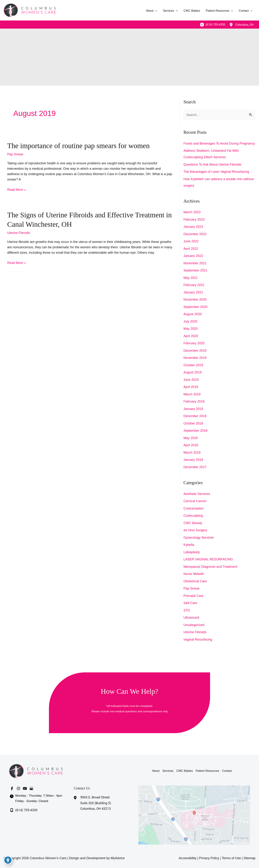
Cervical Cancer (195, 501)
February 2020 (194, 343)
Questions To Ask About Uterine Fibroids (212, 165)
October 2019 (193, 365)
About (156, 771)
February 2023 (194, 220)
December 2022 (195, 234)
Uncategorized (194, 625)
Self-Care (190, 603)
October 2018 (193, 423)
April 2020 (191, 336)
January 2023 (193, 227)
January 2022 (193, 256)
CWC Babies (185, 771)
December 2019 (195, 351)
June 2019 (191, 380)
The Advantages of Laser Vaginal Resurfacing (216, 172)
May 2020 (191, 329)
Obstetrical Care (195, 581)
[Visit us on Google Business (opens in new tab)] (31, 788)
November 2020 (195, 300)
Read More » (17, 190)
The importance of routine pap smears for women (78, 146)
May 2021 (191, 278)
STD (187, 610)
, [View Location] (244, 25)
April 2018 (191, 445)
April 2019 (191, 387)
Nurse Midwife (194, 574)
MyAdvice (118, 858)
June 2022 (191, 241)
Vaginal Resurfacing (198, 639)
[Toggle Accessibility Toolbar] (8, 860)
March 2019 (192, 394)
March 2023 (192, 212)
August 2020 (193, 314)
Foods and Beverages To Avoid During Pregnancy (219, 143)
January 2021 (193, 292)
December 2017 (195, 467)
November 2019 (195, 358)
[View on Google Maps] (194, 815)
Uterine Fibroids (19, 233)
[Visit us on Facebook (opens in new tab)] (12, 788)
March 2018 (192, 453)
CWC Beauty (193, 523)
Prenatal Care (193, 596)
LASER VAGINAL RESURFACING (208, 559)
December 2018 (195, 416)
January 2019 (193, 409)
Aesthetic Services (197, 494)
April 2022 (191, 249)
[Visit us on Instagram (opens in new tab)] (18, 788)
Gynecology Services (199, 538)
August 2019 (193, 372)
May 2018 (191, 438)
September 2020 (195, 307)
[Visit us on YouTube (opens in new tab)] (25, 788)
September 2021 (195, 270)
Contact (227, 771)
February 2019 (194, 401)
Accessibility (188, 858)
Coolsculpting (193, 516)
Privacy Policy (209, 858)
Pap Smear (15, 154)
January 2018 (193, 460)
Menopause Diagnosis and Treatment (210, 567)
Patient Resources (207, 771)
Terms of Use (231, 858)
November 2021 (195, 263)
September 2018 (195, 431)
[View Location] (231, 25)
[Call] (213, 25)
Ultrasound (191, 618)
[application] (155, 11)
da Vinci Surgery (195, 530)
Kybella (189, 545)
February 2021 (194, 285)
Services (168, 771)
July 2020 (190, 321)
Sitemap (249, 858)
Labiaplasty (192, 552)
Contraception (194, 508)
